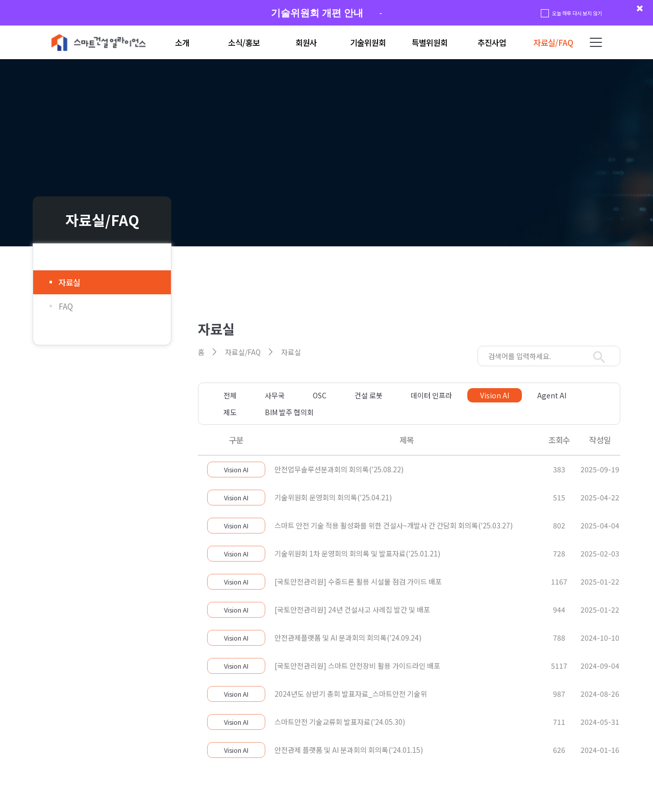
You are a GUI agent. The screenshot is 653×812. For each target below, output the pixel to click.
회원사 (306, 43)
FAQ (66, 306)
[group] (326, 13)
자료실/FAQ (554, 43)
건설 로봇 (369, 395)
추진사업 (492, 43)
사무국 (275, 395)
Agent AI (552, 395)
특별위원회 (430, 43)
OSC (320, 395)
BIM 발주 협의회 (289, 412)
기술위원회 (368, 43)
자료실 (69, 282)
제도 (230, 412)
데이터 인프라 (431, 395)
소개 (182, 43)
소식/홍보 (244, 43)
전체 (230, 395)
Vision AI (495, 395)
